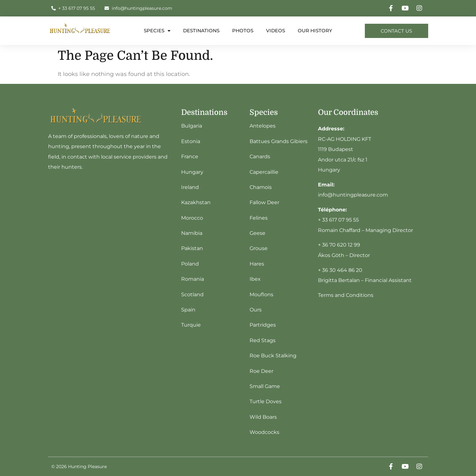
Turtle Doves (266, 401)
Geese (257, 233)
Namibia (192, 233)
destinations (201, 31)
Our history (315, 31)
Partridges (263, 325)
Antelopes (263, 126)
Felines (259, 218)
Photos (243, 31)
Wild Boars (263, 417)
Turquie (191, 325)
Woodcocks (264, 432)
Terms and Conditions (346, 295)
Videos (276, 31)
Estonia (191, 141)
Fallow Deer (264, 202)
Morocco (192, 218)
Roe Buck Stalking (273, 356)
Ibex (255, 279)
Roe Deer (261, 371)
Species (157, 31)
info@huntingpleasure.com (353, 195)
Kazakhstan (196, 202)
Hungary (192, 172)
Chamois (261, 187)
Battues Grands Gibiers (279, 141)
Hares (257, 264)
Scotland (192, 294)
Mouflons (261, 294)
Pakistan (192, 248)
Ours (256, 310)
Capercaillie (264, 172)
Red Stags (263, 340)
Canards (260, 157)
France (190, 157)
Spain (188, 310)
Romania (193, 279)
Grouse (259, 248)
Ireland (190, 187)
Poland (190, 264)
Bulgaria (192, 126)
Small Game (265, 386)
